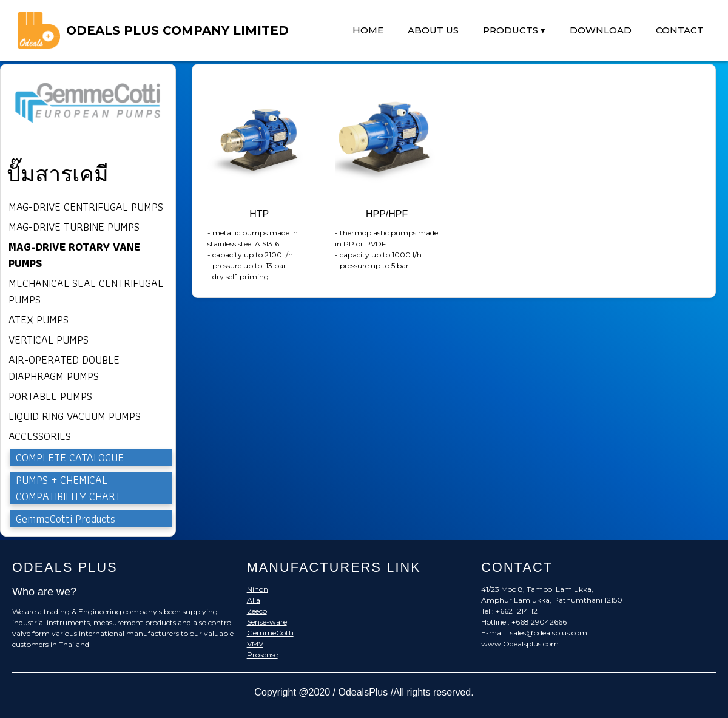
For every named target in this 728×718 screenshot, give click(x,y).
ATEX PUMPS (39, 320)
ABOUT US (433, 30)
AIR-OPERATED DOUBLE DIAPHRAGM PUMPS (64, 368)
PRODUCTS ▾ (514, 30)
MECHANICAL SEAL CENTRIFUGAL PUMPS (86, 291)
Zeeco (257, 611)
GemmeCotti (270, 633)
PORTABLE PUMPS (50, 396)
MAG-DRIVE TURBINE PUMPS (74, 227)
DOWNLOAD (601, 30)
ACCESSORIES (40, 436)
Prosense (262, 655)
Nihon (258, 589)
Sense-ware (267, 622)
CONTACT (680, 30)
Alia (254, 600)
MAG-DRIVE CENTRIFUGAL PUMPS (86, 207)
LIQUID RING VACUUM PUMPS (75, 416)
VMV (255, 644)
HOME (368, 30)
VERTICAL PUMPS (49, 340)
